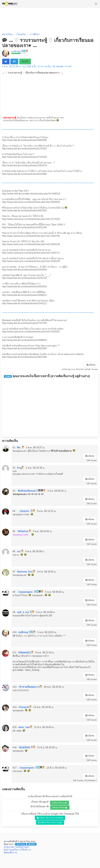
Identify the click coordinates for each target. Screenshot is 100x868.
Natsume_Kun (25, 572)
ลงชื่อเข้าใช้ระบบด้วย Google (50, 823)
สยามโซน (7, 34)
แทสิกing (16, 51)
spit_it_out (23, 612)
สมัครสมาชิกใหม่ (60, 808)
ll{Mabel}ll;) (25, 653)
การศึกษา (35, 34)
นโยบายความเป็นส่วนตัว (16, 847)
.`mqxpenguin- (25, 592)
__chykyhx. (23, 511)
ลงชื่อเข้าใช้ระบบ (59, 803)
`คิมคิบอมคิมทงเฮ (26, 491)
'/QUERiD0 (24, 747)
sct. (19, 551)
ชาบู (19, 468)
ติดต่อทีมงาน (10, 853)
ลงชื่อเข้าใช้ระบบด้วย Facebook (50, 818)
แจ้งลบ (91, 365)
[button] (96, 4)
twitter (32, 844)
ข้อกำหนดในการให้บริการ (17, 850)
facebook (21, 844)
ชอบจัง (25, 61)
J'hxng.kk (24, 707)
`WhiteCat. (23, 531)
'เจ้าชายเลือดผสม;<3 (29, 687)
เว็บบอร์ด (21, 34)
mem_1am (24, 727)
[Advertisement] (50, 95)
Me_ (19, 448)
